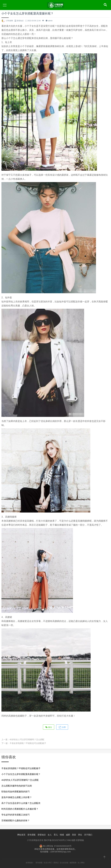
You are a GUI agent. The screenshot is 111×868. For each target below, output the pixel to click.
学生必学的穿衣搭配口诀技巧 (16, 815)
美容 (74, 835)
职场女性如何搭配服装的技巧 (16, 792)
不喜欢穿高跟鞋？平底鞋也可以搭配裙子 (28, 743)
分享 (62, 727)
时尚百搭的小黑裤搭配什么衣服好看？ (20, 809)
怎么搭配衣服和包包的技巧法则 (17, 786)
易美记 (56, 863)
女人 (50, 835)
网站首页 (21, 835)
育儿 (56, 835)
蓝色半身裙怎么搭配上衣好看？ (17, 797)
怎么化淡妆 (64, 863)
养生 (80, 835)
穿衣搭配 (32, 835)
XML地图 (71, 840)
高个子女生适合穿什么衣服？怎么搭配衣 (21, 803)
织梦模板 (80, 840)
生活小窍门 (48, 863)
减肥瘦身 (73, 863)
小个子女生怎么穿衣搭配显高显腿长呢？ (21, 774)
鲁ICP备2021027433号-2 (55, 840)
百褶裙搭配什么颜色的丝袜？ (16, 820)
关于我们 (88, 835)
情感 (62, 835)
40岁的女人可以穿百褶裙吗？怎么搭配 (27, 739)
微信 (49, 727)
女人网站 (81, 863)
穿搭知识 (20, 21)
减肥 (68, 835)
